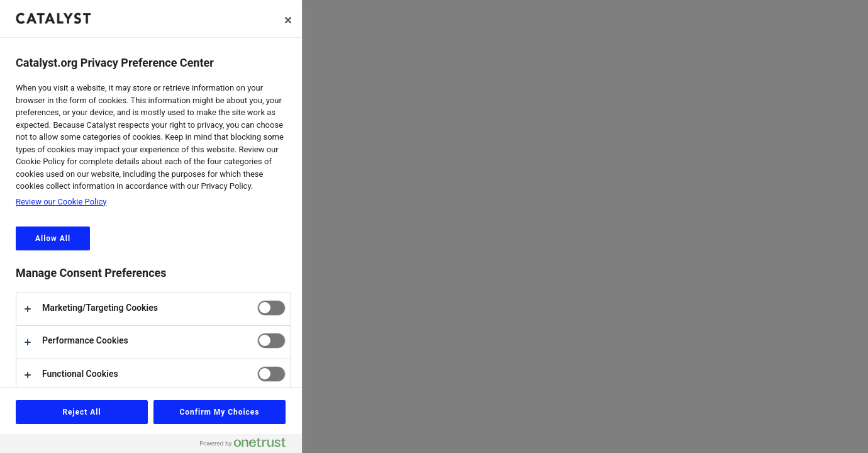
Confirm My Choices (220, 412)
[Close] (288, 20)
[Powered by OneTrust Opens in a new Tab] (248, 445)
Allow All (53, 238)
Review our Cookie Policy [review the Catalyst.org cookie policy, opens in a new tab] (61, 202)
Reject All (81, 412)
